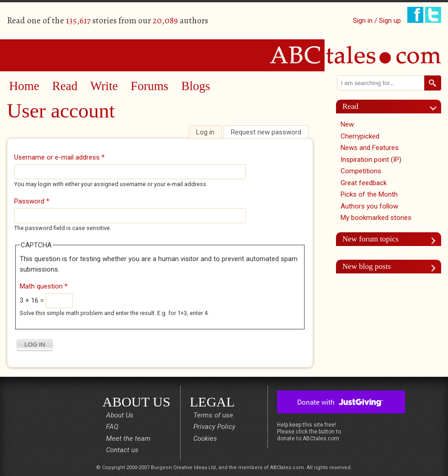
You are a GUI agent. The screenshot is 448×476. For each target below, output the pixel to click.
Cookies (205, 439)
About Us (120, 415)
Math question (44, 286)
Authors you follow (369, 206)
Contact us (122, 450)
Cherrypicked (360, 136)
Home (24, 86)
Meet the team (128, 439)
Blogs (195, 86)
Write (104, 86)
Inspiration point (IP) (371, 160)
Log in (209, 132)
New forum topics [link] (371, 239)
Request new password (266, 132)
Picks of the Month (369, 194)
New (347, 124)
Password (32, 201)
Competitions (361, 171)
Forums (150, 86)
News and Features (370, 148)
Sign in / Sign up (377, 21)
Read (65, 86)
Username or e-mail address (59, 157)
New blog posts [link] (367, 266)
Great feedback (364, 183)
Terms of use (213, 415)
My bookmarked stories (376, 218)
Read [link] (350, 106)
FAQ (112, 427)
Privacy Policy (214, 427)
